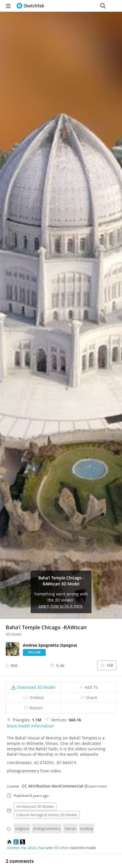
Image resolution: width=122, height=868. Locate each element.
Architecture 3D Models (35, 806)
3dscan (70, 828)
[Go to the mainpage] (30, 6)
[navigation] (8, 6)
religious (22, 828)
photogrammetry (47, 828)
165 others (61, 848)
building (87, 828)
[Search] (103, 6)
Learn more (96, 786)
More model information (30, 726)
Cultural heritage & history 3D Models (47, 815)
